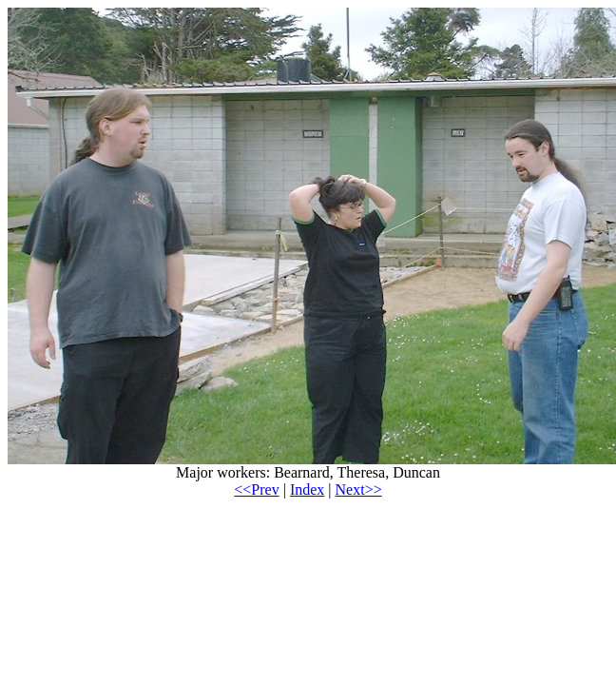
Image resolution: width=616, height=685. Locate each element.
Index (307, 489)
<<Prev (256, 489)
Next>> (359, 489)
